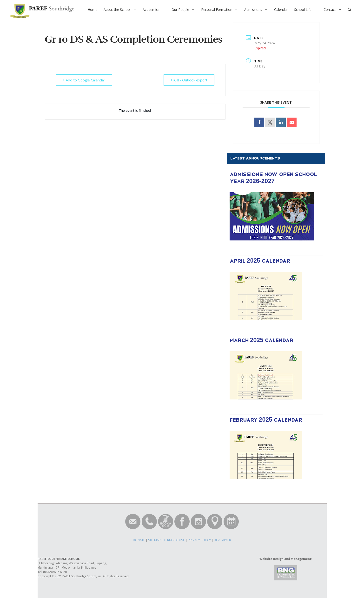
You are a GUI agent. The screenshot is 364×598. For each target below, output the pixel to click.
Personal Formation (221, 10)
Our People (185, 10)
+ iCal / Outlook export (189, 80)
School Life (307, 10)
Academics (156, 10)
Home (93, 10)
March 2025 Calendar (261, 341)
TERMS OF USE (174, 540)
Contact (334, 10)
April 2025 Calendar (260, 261)
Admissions (258, 10)
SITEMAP (154, 540)
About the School (122, 10)
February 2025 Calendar (266, 420)
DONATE (139, 540)
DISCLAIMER (222, 540)
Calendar (281, 10)
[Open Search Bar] (350, 10)
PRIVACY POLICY (199, 540)
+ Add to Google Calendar (84, 80)
